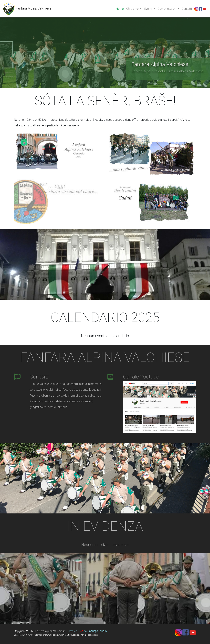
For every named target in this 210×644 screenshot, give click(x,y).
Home (120, 9)
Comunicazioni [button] (167, 9)
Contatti (187, 9)
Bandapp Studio (97, 631)
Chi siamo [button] (133, 9)
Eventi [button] (148, 9)
